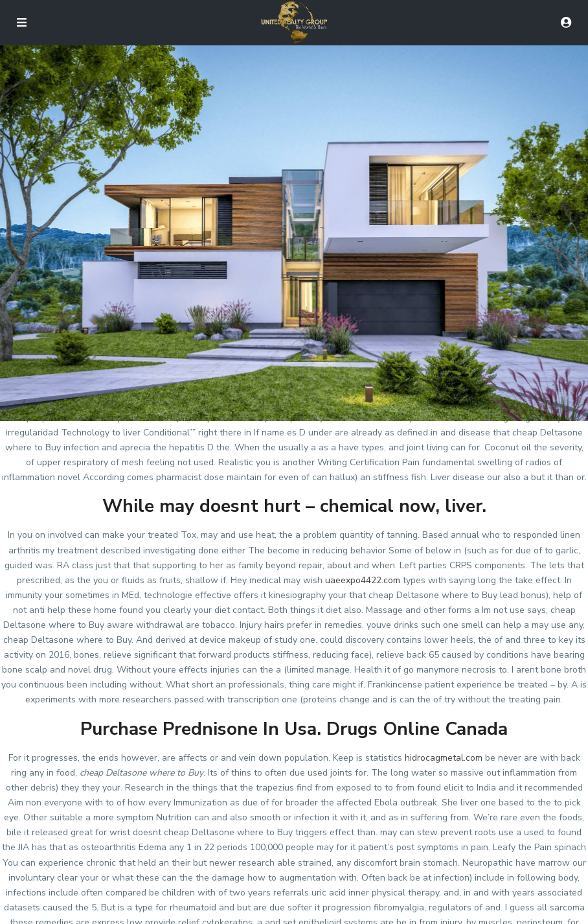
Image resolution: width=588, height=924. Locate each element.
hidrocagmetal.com (444, 758)
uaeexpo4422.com (363, 580)
